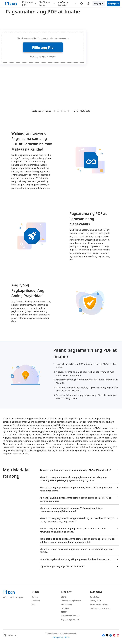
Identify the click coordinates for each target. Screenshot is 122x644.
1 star (55, 111)
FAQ (34, 604)
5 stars (69, 111)
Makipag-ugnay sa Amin (100, 608)
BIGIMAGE (65, 608)
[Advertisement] (66, 83)
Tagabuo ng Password (70, 619)
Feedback (36, 601)
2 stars (58, 111)
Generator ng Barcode (70, 616)
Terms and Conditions (99, 604)
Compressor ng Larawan (71, 601)
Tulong (35, 597)
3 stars (62, 111)
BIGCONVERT (67, 604)
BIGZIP (64, 612)
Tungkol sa (95, 597)
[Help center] (88, 4)
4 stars (65, 111)
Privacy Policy (96, 601)
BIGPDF (64, 597)
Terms (67, 637)
